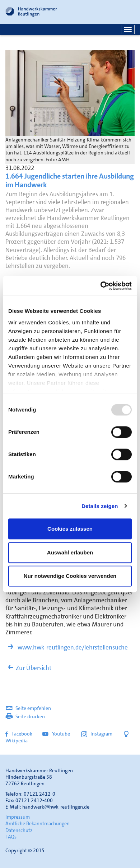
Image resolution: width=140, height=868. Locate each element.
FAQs (11, 837)
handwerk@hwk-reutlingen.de (56, 807)
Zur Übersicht (28, 668)
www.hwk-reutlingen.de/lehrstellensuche (67, 647)
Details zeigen (100, 506)
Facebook (19, 734)
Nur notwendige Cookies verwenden (70, 576)
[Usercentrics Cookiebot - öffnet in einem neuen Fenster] (101, 286)
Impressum (18, 817)
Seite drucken (25, 716)
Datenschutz (19, 830)
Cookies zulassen (70, 529)
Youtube (57, 734)
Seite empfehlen (28, 708)
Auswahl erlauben (70, 552)
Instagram (97, 734)
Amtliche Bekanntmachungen (38, 823)
